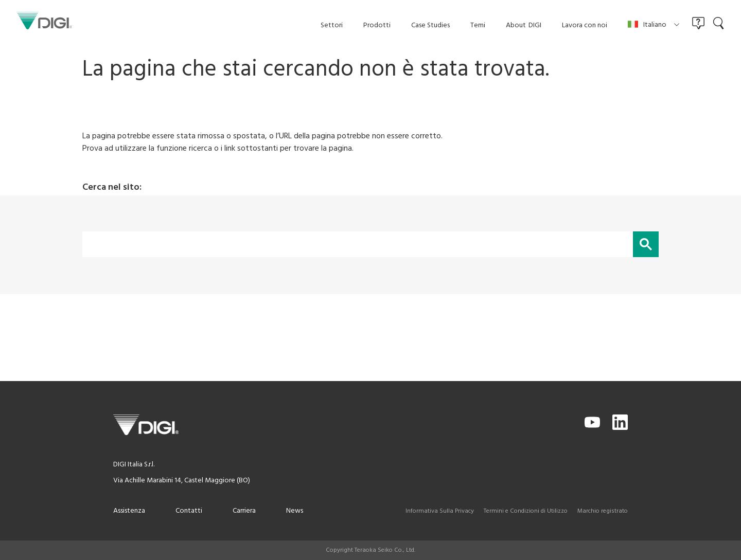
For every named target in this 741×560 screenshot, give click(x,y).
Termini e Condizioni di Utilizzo (526, 511)
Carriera (244, 511)
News (295, 511)
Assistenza (129, 511)
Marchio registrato (603, 511)
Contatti (189, 511)
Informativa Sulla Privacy (440, 511)
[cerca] (357, 244)
